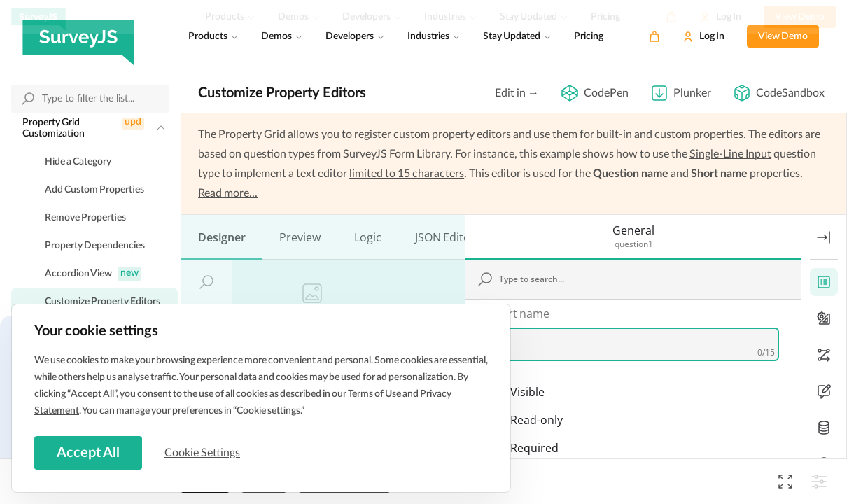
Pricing (589, 36)
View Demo (783, 36)
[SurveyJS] (78, 36)
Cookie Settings (202, 453)
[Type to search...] (640, 187)
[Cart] (654, 36)
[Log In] (703, 36)
